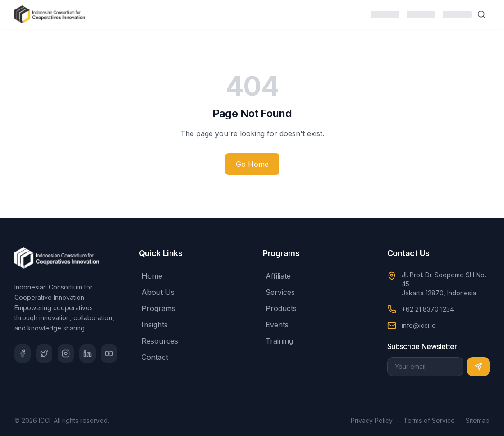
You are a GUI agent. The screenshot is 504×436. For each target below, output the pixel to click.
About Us (157, 292)
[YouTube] (109, 353)
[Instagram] (66, 353)
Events (276, 325)
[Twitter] (44, 353)
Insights (153, 325)
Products (280, 308)
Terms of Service (429, 420)
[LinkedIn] (87, 353)
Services (279, 292)
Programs (157, 308)
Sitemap (478, 420)
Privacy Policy (372, 420)
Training (278, 341)
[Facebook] (23, 353)
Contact (153, 357)
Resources (158, 341)
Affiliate (277, 276)
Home (151, 276)
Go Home (252, 164)
